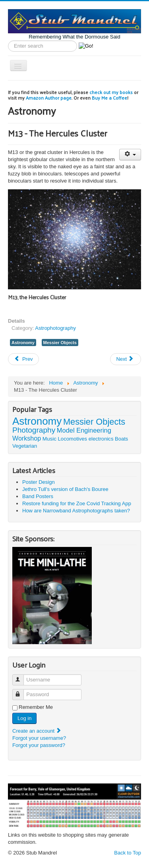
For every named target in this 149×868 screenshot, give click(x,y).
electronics (101, 439)
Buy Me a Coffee (109, 98)
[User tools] (130, 155)
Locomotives (73, 439)
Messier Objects (60, 343)
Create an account (37, 731)
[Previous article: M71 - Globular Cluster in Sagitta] (23, 359)
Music (49, 439)
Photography (34, 430)
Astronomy (23, 343)
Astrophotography (55, 328)
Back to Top (128, 853)
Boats (121, 439)
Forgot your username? (39, 738)
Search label (8, 41)
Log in (24, 718)
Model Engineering (84, 430)
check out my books (111, 92)
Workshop (27, 438)
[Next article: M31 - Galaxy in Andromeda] (126, 359)
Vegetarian (25, 446)
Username (22, 677)
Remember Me (36, 707)
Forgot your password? (39, 745)
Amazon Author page (49, 98)
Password (22, 691)
